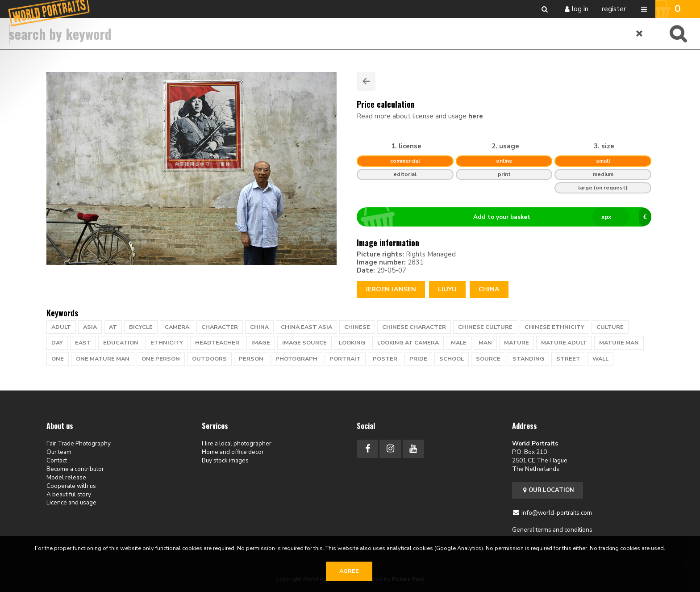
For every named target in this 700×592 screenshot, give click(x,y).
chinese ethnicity (554, 327)
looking (352, 343)
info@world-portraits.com (557, 513)
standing (528, 359)
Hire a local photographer (237, 443)
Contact (57, 460)
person (251, 359)
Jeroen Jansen (391, 289)
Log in (580, 9)
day (57, 343)
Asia (90, 327)
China (489, 289)
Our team (59, 452)
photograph (296, 359)
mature (517, 343)
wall (600, 359)
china (259, 327)
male (459, 343)
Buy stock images (225, 460)
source (488, 359)
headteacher (217, 343)
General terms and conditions (552, 530)
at (113, 327)
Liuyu (447, 289)
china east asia (306, 327)
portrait (345, 359)
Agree (349, 571)
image (261, 343)
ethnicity (167, 343)
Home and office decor (233, 452)
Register (614, 9)
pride (418, 359)
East (83, 343)
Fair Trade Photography (79, 443)
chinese (357, 327)
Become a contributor (75, 469)
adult (61, 327)
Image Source (304, 343)
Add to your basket (508, 217)
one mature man (103, 359)
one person (161, 359)
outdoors (209, 359)
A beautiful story (69, 494)
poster (385, 359)
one (58, 359)
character (220, 327)
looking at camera (408, 343)
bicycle (141, 327)
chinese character (414, 327)
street (568, 359)
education (121, 343)
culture (610, 327)
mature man (619, 343)
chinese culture (485, 327)
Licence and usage (71, 502)
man (485, 343)
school (452, 359)
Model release (66, 477)
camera (177, 327)
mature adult (564, 343)
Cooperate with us (71, 486)
